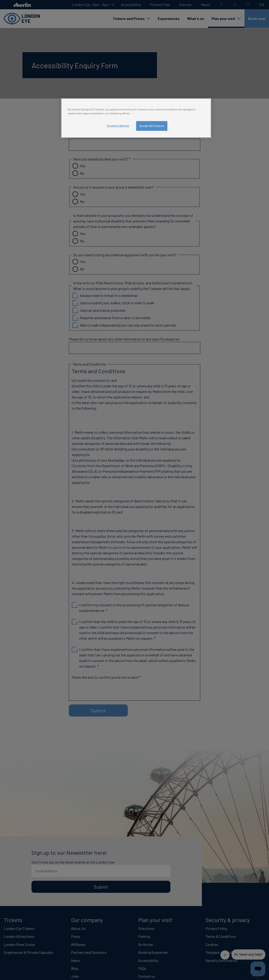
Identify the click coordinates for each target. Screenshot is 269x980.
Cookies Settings (118, 126)
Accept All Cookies (152, 126)
